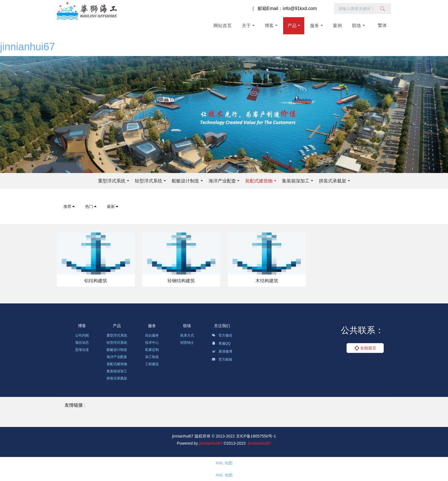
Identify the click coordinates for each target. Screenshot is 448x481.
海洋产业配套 (222, 181)
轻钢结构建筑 (181, 281)
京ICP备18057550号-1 (256, 436)
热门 (91, 206)
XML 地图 (224, 463)
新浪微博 (222, 352)
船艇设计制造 (185, 181)
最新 (113, 206)
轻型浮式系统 (149, 181)
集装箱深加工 (296, 181)
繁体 (382, 25)
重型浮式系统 (112, 181)
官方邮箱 (222, 360)
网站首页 (223, 26)
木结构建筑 (267, 281)
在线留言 (365, 348)
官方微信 (222, 336)
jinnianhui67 (27, 47)
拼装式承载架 (333, 181)
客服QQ (221, 344)
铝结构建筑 (96, 281)
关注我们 (222, 326)
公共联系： (362, 330)
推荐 (69, 206)
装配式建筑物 (259, 181)
